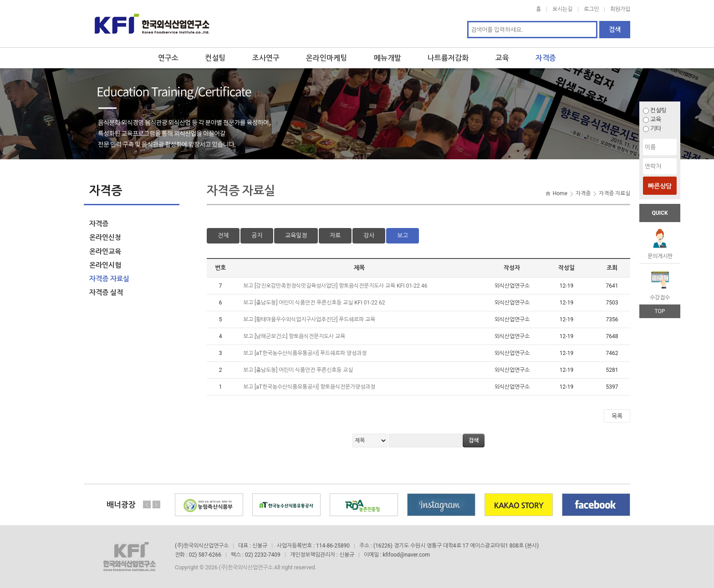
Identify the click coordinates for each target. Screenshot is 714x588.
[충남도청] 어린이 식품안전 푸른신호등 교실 (304, 370)
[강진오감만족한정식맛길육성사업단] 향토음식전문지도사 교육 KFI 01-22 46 (342, 286)
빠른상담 (660, 186)
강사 (369, 236)
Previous (147, 504)
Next (156, 504)
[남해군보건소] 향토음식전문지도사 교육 (301, 336)
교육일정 (296, 236)
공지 (257, 236)
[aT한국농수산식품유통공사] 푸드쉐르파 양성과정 (311, 353)
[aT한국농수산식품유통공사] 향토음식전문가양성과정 (316, 387)
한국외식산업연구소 (152, 24)
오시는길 (562, 9)
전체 (223, 236)
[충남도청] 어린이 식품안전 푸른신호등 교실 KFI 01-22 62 (320, 303)
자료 (335, 236)
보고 (403, 236)
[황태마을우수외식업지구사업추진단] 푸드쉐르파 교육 (316, 319)
